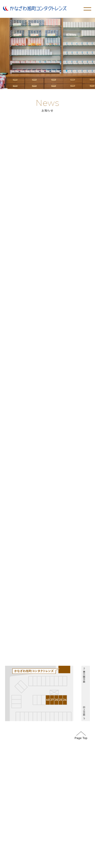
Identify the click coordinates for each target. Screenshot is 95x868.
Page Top (81, 735)
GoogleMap (16, 489)
